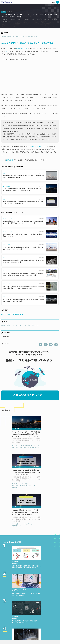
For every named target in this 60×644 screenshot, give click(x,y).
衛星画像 (39, 617)
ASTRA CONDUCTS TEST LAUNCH (13, 314)
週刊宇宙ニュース (33, 325)
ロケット (47, 620)
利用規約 (14, 637)
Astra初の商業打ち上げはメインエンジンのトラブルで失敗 (19, 37)
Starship (24, 448)
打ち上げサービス (21, 325)
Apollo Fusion (35, 446)
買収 (43, 448)
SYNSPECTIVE (36, 620)
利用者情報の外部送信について (40, 637)
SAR (26, 620)
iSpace (9, 448)
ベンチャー (29, 617)
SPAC (13, 448)
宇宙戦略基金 (15, 624)
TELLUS (27, 613)
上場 (4, 450)
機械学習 (13, 620)
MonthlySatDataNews (15, 617)
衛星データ (36, 613)
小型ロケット (10, 325)
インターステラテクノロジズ (40, 624)
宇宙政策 (25, 624)
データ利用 (48, 617)
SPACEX (18, 448)
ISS (20, 620)
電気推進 (33, 450)
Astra (3, 325)
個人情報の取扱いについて (24, 637)
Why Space (47, 613)
